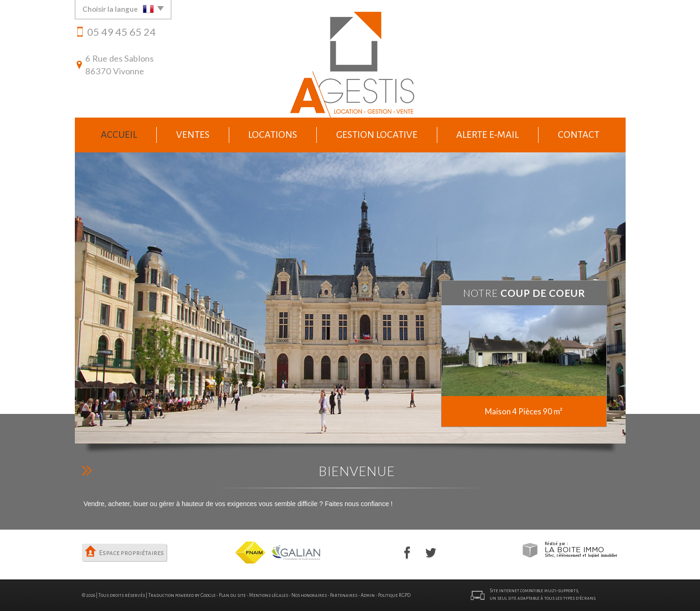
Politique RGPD (394, 595)
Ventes (193, 135)
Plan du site (232, 595)
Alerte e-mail (487, 135)
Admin (368, 595)
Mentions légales (269, 595)
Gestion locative (377, 135)
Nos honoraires (309, 595)
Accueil (119, 135)
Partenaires (344, 595)
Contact (579, 135)
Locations (273, 135)
